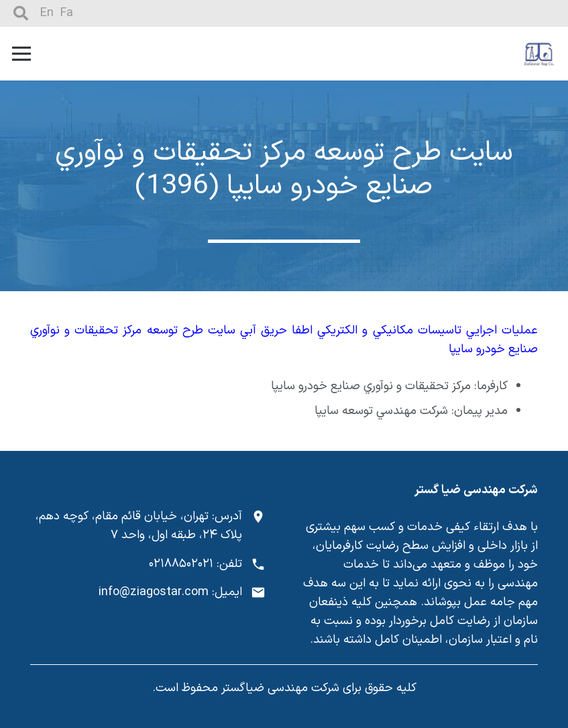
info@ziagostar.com (154, 592)
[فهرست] (22, 54)
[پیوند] (539, 54)
